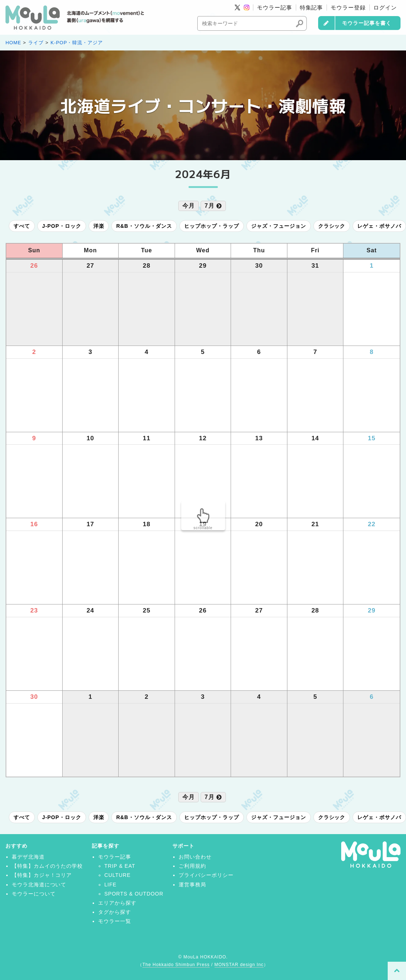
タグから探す (115, 912)
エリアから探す (117, 903)
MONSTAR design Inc (239, 965)
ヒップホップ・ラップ (212, 226)
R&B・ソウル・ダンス (144, 226)
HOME (13, 43)
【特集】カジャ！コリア (42, 875)
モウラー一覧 (115, 921)
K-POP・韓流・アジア (77, 43)
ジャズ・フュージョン (279, 226)
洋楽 (99, 226)
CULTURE (118, 875)
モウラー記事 (275, 7)
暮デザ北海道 (28, 857)
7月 (213, 206)
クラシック (332, 226)
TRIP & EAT (120, 866)
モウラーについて (34, 894)
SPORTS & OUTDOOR (134, 894)
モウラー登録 (348, 7)
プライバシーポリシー (206, 875)
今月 (189, 206)
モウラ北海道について (39, 885)
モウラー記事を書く (367, 23)
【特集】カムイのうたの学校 (47, 866)
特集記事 (312, 7)
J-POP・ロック (62, 226)
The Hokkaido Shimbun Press (176, 965)
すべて (22, 226)
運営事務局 (192, 885)
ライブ (36, 43)
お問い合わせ (195, 857)
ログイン (385, 7)
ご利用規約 (192, 866)
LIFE (110, 885)
